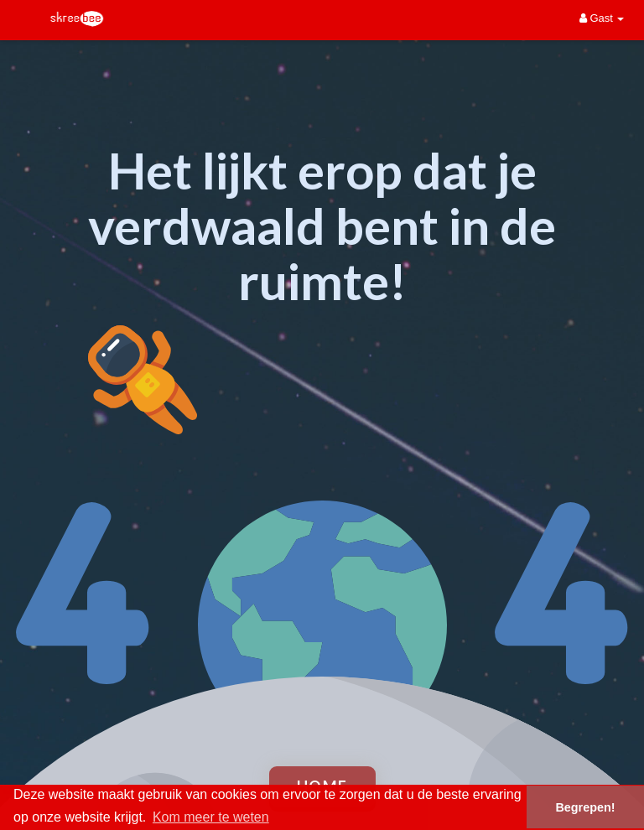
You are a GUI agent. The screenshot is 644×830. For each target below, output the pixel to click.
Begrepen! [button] (585, 807)
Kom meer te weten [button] (211, 817)
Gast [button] (602, 18)
